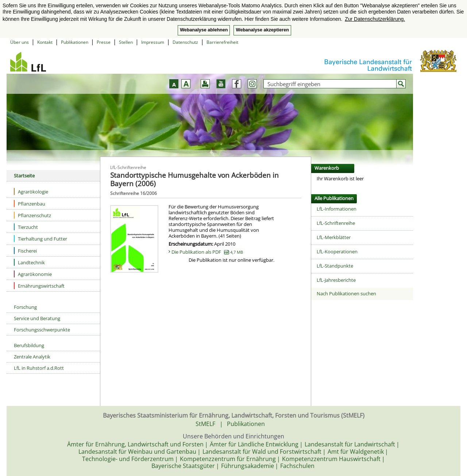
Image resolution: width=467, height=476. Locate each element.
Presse (104, 42)
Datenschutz (185, 42)
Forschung (25, 307)
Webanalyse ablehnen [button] (204, 30)
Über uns (20, 42)
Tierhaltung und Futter (40, 239)
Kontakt (45, 42)
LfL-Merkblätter (334, 237)
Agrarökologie (31, 191)
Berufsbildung (29, 345)
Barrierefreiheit (222, 42)
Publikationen (75, 42)
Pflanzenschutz (32, 215)
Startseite (24, 176)
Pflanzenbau (30, 204)
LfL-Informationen (337, 209)
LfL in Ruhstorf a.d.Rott (39, 368)
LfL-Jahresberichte (336, 280)
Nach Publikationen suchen (346, 293)
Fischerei (25, 251)
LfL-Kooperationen (337, 252)
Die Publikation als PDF (207, 252)
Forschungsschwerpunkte (42, 330)
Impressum (153, 42)
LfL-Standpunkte (335, 266)
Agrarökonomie (33, 274)
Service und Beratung (37, 318)
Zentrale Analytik (32, 357)
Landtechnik (29, 262)
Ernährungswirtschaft (39, 286)
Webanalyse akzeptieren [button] (262, 30)
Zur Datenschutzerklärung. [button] (375, 19)
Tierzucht (26, 227)
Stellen (126, 42)
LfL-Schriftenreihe (336, 223)
